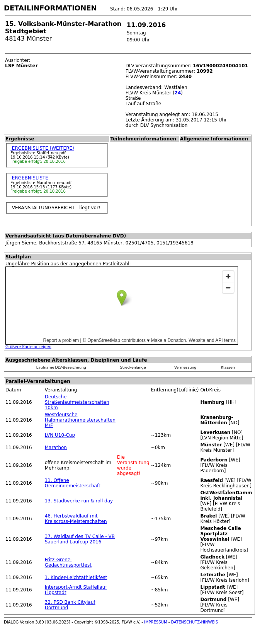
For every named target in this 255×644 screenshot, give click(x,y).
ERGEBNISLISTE (29, 178)
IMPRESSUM (156, 622)
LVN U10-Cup (60, 435)
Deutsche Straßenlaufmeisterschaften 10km (77, 402)
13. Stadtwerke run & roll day (79, 501)
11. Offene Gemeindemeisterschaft (73, 483)
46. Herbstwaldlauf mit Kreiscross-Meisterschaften (76, 519)
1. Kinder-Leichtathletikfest (76, 577)
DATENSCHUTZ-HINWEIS (195, 622)
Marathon (56, 448)
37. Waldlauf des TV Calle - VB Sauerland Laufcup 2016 (80, 539)
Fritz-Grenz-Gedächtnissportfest (68, 562)
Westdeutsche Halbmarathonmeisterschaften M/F (80, 420)
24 (178, 93)
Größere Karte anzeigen (28, 347)
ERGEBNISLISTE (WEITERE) (42, 148)
